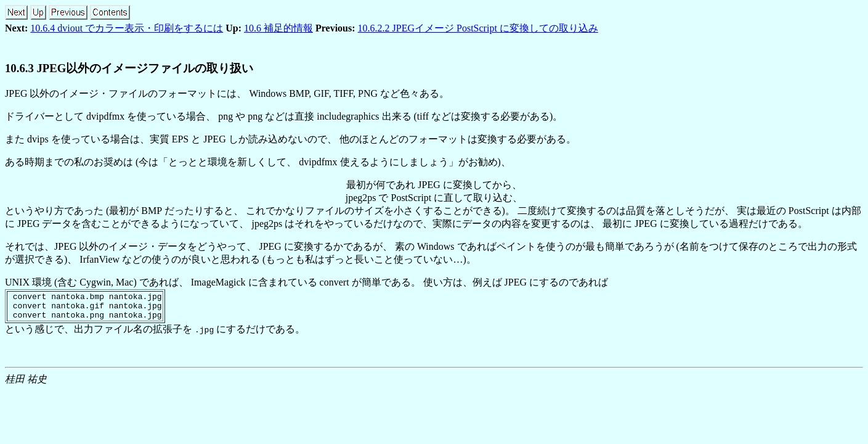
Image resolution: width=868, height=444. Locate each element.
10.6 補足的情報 (278, 28)
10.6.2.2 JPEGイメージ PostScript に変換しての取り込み (478, 28)
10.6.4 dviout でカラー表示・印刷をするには (127, 28)
